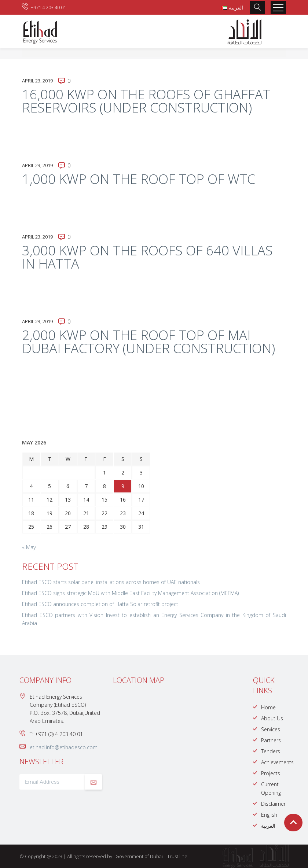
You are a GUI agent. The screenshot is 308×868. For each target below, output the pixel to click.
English (269, 815)
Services (271, 729)
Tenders (271, 751)
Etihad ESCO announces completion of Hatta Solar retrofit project (100, 604)
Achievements (277, 762)
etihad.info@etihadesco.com (64, 747)
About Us (272, 718)
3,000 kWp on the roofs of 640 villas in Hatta (147, 257)
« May (29, 547)
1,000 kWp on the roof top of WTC (139, 179)
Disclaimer (273, 804)
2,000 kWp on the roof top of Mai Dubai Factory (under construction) (148, 342)
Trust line (177, 856)
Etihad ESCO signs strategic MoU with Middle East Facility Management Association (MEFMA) (130, 593)
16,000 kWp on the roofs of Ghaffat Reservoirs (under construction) (146, 101)
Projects (271, 773)
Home (268, 707)
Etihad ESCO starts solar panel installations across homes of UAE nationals (111, 582)
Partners (271, 740)
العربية (268, 826)
